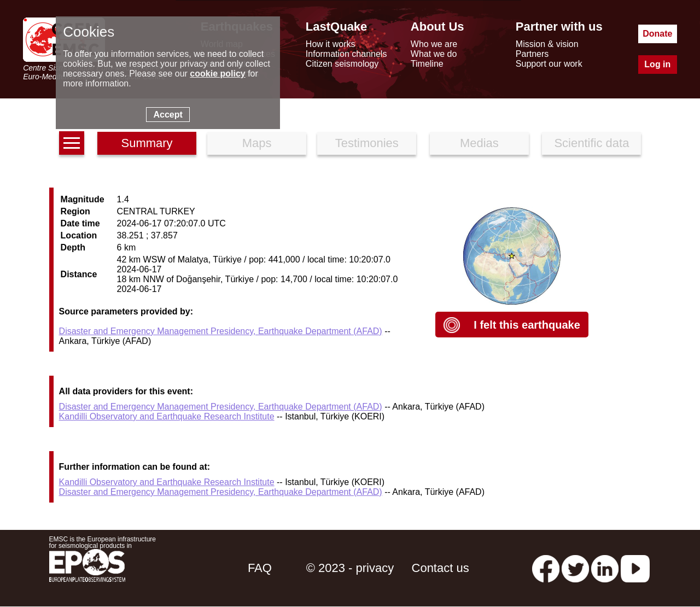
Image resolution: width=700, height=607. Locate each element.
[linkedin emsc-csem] (605, 568)
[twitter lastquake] (575, 568)
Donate (657, 34)
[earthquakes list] (72, 143)
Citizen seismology (342, 64)
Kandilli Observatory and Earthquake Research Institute (167, 416)
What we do (434, 54)
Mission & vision (547, 44)
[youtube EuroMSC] (635, 568)
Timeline (427, 64)
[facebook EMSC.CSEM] (546, 568)
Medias (479, 143)
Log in (657, 64)
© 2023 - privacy (350, 568)
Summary (147, 143)
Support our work (549, 64)
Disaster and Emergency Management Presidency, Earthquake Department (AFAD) (221, 331)
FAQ (260, 568)
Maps (257, 143)
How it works (331, 44)
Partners (532, 54)
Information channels (346, 54)
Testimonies (367, 143)
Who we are (434, 44)
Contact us (441, 568)
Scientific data (591, 143)
